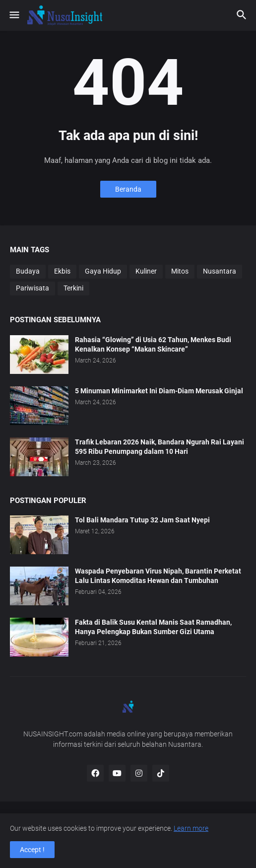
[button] (14, 15)
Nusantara (220, 271)
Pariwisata (32, 288)
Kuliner (146, 271)
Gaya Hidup (103, 271)
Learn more (191, 828)
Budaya (28, 271)
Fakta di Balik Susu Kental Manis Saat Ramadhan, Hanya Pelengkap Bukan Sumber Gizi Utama (153, 627)
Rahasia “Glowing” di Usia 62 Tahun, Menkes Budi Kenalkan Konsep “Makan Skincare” (153, 344)
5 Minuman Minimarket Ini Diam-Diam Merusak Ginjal (159, 391)
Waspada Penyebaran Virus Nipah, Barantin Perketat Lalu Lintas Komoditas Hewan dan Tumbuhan (158, 576)
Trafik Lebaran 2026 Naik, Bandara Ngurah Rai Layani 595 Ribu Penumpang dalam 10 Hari (160, 447)
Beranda (128, 189)
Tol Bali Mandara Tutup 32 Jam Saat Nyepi (142, 520)
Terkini (73, 288)
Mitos (180, 271)
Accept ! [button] (32, 850)
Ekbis (62, 271)
